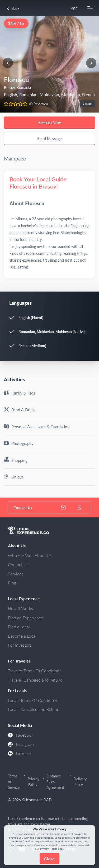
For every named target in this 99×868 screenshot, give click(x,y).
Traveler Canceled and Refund (35, 680)
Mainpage (15, 158)
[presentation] (8, 63)
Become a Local (22, 636)
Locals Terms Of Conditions (33, 700)
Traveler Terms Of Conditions (35, 671)
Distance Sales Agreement (55, 782)
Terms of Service (14, 782)
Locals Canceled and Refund (34, 709)
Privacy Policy (34, 782)
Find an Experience (25, 618)
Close (49, 859)
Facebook (21, 735)
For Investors (20, 645)
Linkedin (20, 753)
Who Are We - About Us (30, 555)
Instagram (21, 744)
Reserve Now (50, 122)
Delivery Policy (80, 782)
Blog (12, 583)
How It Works (20, 608)
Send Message (49, 139)
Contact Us (18, 564)
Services (16, 574)
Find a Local (19, 627)
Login (74, 8)
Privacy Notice (49, 849)
